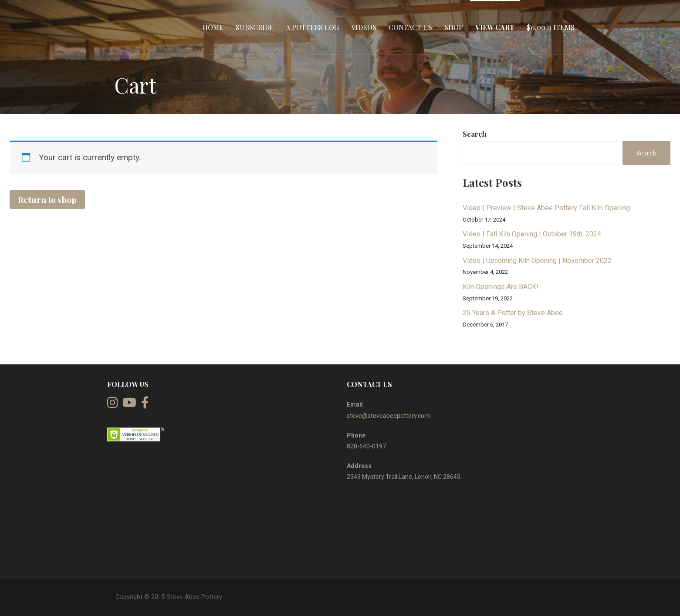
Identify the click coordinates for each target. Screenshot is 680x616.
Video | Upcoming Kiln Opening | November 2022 (537, 261)
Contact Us (410, 27)
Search (475, 134)
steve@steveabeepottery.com (388, 416)
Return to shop (47, 199)
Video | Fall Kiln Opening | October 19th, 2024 (532, 234)
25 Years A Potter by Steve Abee (513, 313)
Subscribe (255, 27)
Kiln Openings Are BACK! (501, 287)
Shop (454, 27)
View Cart (495, 27)
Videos (364, 27)
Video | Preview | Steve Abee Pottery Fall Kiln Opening (546, 208)
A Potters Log (312, 27)
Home (213, 27)
